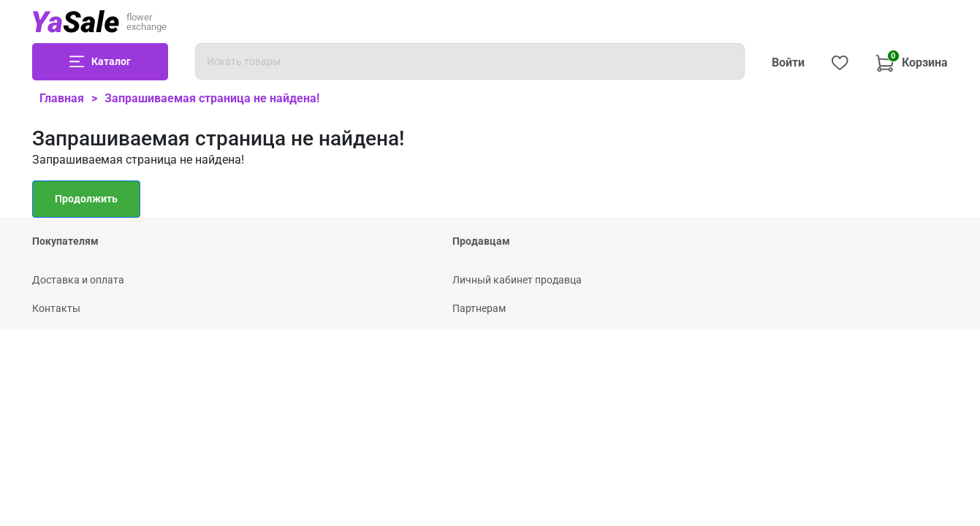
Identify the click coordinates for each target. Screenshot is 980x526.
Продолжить (86, 199)
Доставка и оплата (78, 280)
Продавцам (481, 241)
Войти (788, 62)
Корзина (912, 61)
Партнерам (479, 308)
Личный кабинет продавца (517, 280)
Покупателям (65, 241)
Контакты (56, 308)
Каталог (111, 61)
